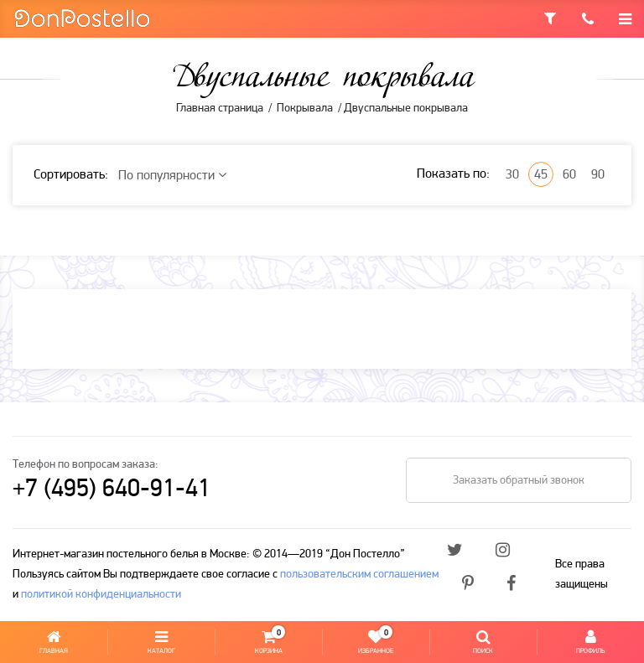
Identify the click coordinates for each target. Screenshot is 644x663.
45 (541, 175)
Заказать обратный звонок (519, 481)
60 (569, 175)
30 (512, 175)
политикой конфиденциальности (101, 595)
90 (598, 175)
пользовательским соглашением (359, 575)
